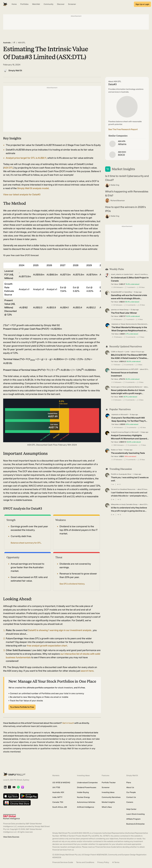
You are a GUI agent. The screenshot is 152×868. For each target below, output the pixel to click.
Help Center (131, 809)
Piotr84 (114, 474)
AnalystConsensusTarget (120, 432)
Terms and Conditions (85, 862)
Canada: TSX (58, 802)
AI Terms (116, 862)
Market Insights (108, 802)
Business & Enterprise (135, 824)
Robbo (113, 450)
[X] (9, 787)
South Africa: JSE (60, 807)
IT (14, 43)
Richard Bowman (118, 201)
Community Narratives (111, 797)
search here (87, 671)
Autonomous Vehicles (86, 802)
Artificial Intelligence (86, 807)
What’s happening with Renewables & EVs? (127, 193)
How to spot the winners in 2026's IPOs (125, 209)
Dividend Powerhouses (87, 787)
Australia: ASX (58, 792)
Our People (131, 792)
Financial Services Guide (63, 862)
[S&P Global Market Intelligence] (11, 817)
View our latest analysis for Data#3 (22, 195)
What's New (107, 807)
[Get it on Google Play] (29, 796)
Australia (7, 43)
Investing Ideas (108, 792)
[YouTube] (14, 787)
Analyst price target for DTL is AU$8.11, (27, 158)
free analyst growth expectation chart (47, 646)
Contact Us (131, 797)
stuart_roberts (116, 274)
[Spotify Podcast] (18, 787)
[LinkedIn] (5, 787)
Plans (129, 783)
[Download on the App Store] (11, 796)
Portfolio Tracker (109, 783)
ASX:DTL (9, 168)
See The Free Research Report (123, 129)
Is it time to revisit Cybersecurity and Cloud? (127, 178)
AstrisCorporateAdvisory (120, 369)
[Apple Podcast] (23, 787)
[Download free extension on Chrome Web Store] (17, 803)
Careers (130, 802)
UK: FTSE (56, 787)
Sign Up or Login (142, 4)
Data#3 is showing (60, 630)
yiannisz (114, 310)
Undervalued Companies (87, 783)
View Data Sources (11, 837)
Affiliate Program (133, 819)
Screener (106, 787)
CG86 (113, 352)
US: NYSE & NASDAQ (61, 783)
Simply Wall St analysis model (33, 188)
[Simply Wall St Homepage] (5, 4)
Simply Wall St (15, 70)
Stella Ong (115, 185)
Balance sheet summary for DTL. (26, 543)
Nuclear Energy (83, 797)
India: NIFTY (57, 797)
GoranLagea (115, 387)
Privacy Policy (103, 862)
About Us (130, 787)
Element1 (114, 489)
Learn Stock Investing (135, 814)
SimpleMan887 (116, 292)
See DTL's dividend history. (72, 584)
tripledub (115, 324)
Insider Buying (83, 792)
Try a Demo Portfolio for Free (22, 707)
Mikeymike (115, 504)
